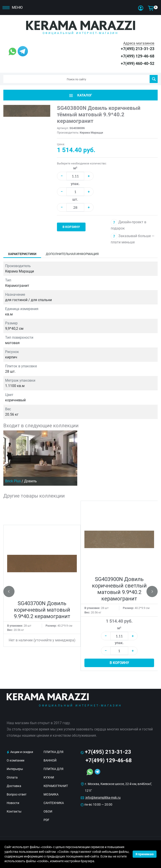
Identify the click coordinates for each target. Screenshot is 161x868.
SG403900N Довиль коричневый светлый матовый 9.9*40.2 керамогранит (119, 589)
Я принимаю (145, 854)
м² (75, 168)
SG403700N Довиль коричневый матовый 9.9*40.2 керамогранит (42, 610)
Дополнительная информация (72, 254)
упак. (75, 184)
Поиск (154, 79)
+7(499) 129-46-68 (138, 56)
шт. (75, 199)
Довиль (30, 481)
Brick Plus (13, 481)
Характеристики (22, 254)
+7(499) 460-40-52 (138, 63)
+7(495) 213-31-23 (138, 49)
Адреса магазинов (139, 43)
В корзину (71, 227)
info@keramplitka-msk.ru (103, 798)
